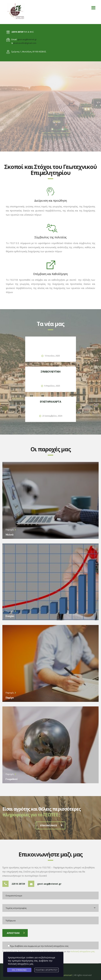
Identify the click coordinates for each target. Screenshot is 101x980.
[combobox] (51, 908)
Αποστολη (16, 933)
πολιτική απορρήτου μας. (83, 951)
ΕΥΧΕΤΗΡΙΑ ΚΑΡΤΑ (51, 402)
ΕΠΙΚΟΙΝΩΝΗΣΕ (51, 825)
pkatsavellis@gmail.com (25, 43)
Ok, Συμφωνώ (19, 970)
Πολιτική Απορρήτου (47, 970)
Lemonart (67, 975)
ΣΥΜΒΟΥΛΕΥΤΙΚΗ (51, 372)
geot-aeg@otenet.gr (27, 39)
